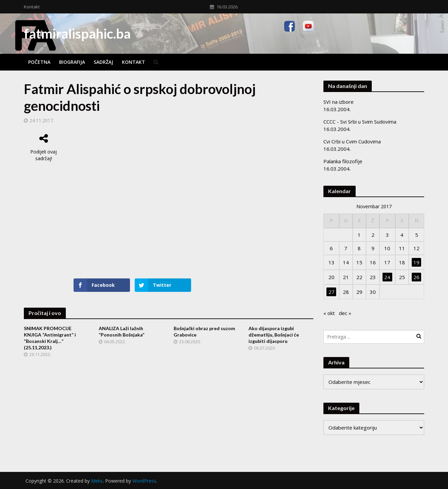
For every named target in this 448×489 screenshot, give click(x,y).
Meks (97, 481)
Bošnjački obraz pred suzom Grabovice (204, 331)
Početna (39, 62)
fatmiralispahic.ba (77, 34)
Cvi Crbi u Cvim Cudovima (352, 141)
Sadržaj (103, 62)
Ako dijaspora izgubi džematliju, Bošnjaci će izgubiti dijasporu (274, 335)
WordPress (144, 481)
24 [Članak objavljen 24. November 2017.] (387, 277)
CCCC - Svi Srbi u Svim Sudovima (360, 122)
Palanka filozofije (343, 161)
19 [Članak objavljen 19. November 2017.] (416, 262)
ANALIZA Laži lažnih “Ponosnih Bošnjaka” (122, 331)
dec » (345, 313)
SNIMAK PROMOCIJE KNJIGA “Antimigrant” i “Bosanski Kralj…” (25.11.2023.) (50, 338)
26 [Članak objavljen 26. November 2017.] (416, 277)
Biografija (72, 62)
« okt (329, 313)
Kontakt (32, 7)
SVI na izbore (339, 102)
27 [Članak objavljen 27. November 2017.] (331, 292)
